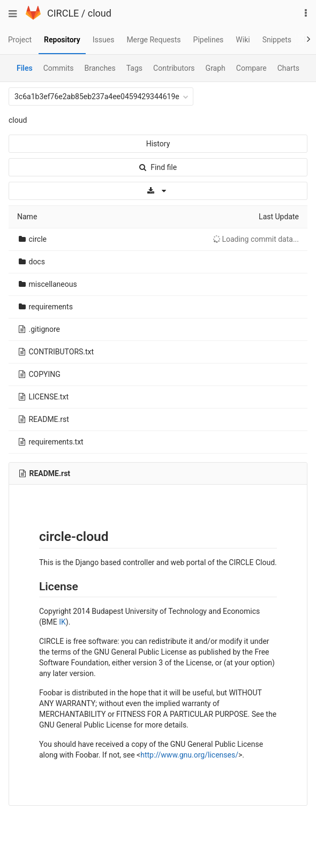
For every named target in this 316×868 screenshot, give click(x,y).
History (158, 144)
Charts (288, 68)
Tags (134, 68)
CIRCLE (63, 13)
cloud (100, 13)
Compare (251, 68)
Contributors (174, 68)
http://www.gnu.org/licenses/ (189, 755)
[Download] (158, 191)
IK (62, 622)
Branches (100, 68)
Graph (216, 68)
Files (25, 68)
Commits (59, 68)
